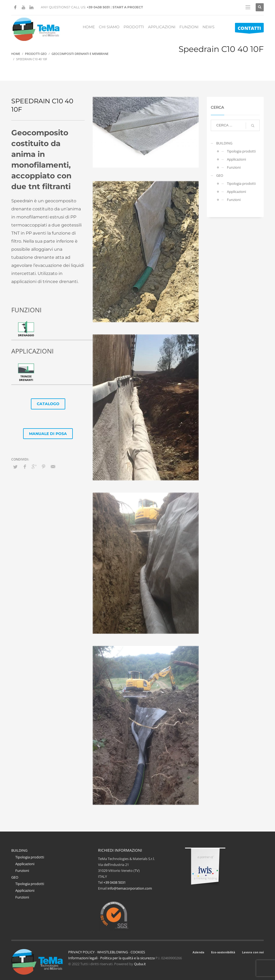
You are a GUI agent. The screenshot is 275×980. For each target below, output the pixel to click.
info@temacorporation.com (130, 888)
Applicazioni (236, 159)
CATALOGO (48, 404)
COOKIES (138, 952)
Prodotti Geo (36, 54)
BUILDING (224, 143)
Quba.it (140, 964)
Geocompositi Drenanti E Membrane (80, 54)
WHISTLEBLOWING (113, 952)
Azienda (198, 952)
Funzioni (234, 167)
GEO (220, 175)
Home (16, 54)
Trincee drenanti (26, 378)
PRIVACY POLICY (81, 952)
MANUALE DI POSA (48, 434)
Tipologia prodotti (241, 151)
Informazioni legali (83, 958)
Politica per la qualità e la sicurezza (128, 958)
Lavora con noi (253, 952)
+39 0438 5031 (98, 7)
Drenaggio (26, 335)
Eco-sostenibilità (223, 952)
